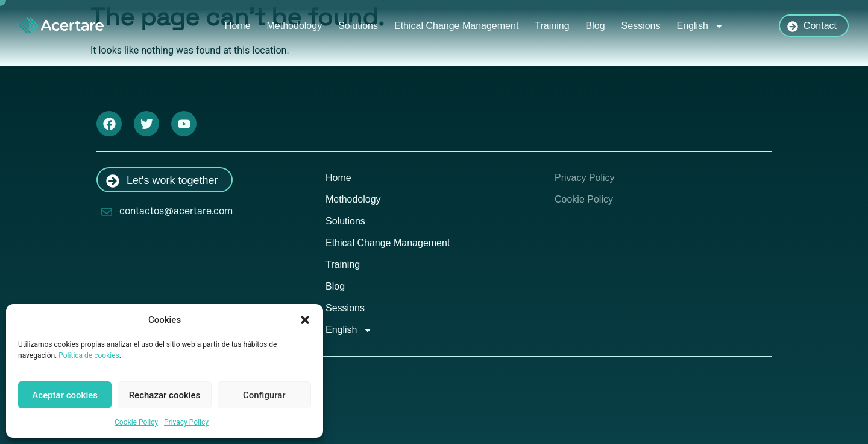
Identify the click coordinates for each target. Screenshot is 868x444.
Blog (596, 26)
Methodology (295, 26)
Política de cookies (89, 355)
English (700, 26)
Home (238, 26)
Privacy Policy (186, 422)
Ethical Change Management (456, 26)
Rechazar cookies (165, 395)
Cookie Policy (136, 422)
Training (552, 26)
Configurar (264, 395)
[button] (305, 320)
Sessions (641, 26)
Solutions (358, 26)
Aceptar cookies (65, 395)
